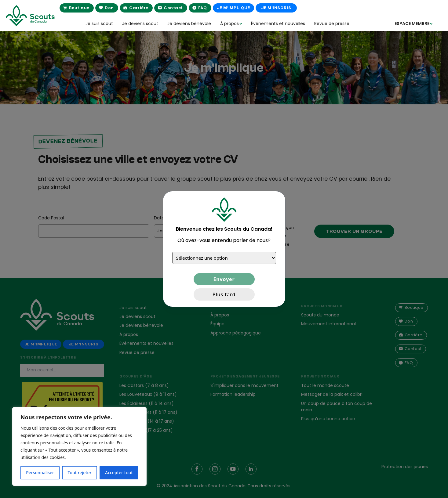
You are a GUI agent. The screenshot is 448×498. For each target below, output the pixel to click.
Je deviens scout (140, 23)
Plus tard (224, 294)
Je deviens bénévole (189, 23)
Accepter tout (119, 473)
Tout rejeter (80, 473)
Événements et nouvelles (278, 23)
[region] (79, 446)
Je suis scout (99, 23)
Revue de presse (332, 23)
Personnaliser (40, 473)
